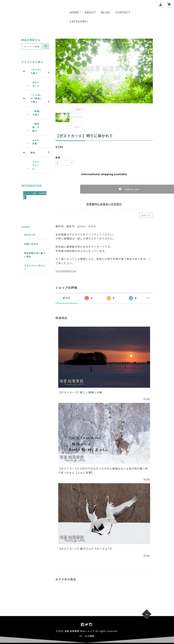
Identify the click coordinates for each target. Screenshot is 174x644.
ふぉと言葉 (36, 142)
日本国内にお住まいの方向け (104, 204)
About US (30, 235)
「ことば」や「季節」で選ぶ (36, 98)
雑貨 (33, 152)
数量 (58, 157)
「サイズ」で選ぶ (36, 71)
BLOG (106, 12)
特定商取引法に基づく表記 (35, 255)
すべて (67, 298)
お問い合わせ (31, 244)
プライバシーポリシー (35, 267)
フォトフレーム (36, 165)
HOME (74, 12)
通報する (146, 215)
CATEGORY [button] (79, 21)
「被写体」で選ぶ (36, 127)
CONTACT (123, 12)
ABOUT (90, 12)
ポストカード (36, 84)
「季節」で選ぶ (37, 113)
